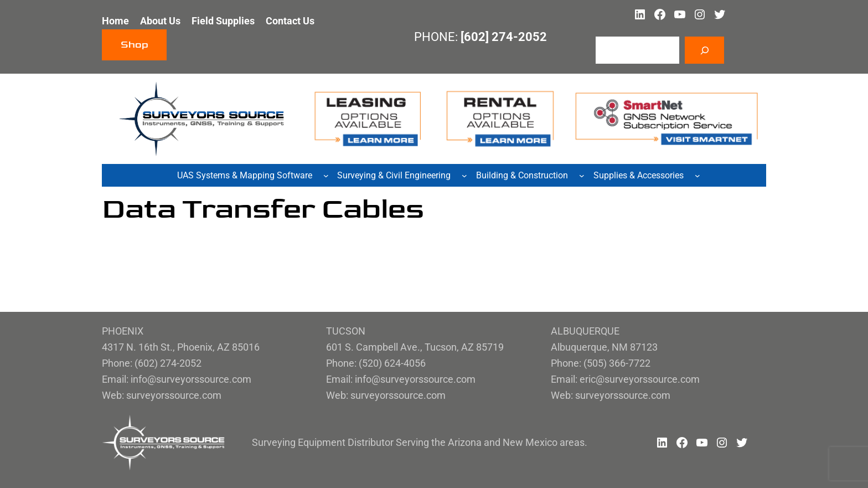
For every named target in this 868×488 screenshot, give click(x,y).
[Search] (704, 50)
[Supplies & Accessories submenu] (697, 176)
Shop (135, 45)
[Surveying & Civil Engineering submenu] (464, 176)
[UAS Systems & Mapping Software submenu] (326, 176)
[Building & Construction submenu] (582, 176)
